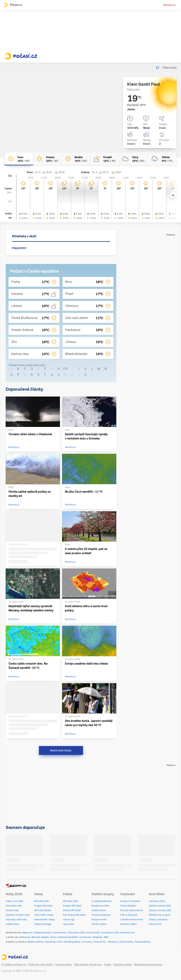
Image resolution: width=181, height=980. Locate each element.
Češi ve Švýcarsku (129, 915)
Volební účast (12, 924)
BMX (106, 937)
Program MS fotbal (72, 906)
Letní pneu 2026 (157, 901)
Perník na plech (99, 924)
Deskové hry (100, 942)
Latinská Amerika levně (132, 920)
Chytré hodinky (126, 942)
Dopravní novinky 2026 (160, 910)
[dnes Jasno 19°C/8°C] (19, 159)
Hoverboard (85, 937)
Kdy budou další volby (16, 920)
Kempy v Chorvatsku (130, 901)
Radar (108, 964)
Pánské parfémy (143, 942)
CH (65, 369)
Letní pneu (87, 942)
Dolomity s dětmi (129, 924)
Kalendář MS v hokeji (45, 920)
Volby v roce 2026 (14, 901)
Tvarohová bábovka (101, 915)
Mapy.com (27, 933)
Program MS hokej (43, 906)
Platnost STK (155, 924)
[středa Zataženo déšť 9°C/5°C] (162, 159)
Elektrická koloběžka (68, 937)
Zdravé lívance (99, 910)
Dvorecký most (127, 933)
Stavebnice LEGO (53, 942)
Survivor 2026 (93, 933)
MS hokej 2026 (42, 901)
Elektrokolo (25, 937)
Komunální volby (14, 906)
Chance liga (69, 920)
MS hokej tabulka (43, 910)
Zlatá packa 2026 (76, 933)
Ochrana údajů (63, 964)
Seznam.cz (169, 5)
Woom (53, 937)
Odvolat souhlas (123, 964)
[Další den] (173, 195)
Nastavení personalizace (148, 964)
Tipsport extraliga (43, 924)
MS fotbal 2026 (70, 901)
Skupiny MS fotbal (72, 910)
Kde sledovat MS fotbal (74, 915)
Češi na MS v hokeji (44, 915)
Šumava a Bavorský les (132, 910)
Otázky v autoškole (158, 920)
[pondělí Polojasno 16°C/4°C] (105, 159)
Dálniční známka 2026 (160, 906)
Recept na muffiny (100, 906)
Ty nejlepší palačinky (102, 901)
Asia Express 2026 (110, 933)
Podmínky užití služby (41, 964)
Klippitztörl (19, 248)
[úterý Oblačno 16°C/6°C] (133, 159)
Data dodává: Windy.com (88, 964)
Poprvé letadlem (128, 906)
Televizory (112, 942)
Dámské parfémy (72, 942)
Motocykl (36, 937)
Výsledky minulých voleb (18, 915)
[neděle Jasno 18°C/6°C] (76, 159)
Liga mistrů (68, 924)
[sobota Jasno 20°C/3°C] (47, 159)
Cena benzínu (59, 933)
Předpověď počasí (43, 933)
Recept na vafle (99, 920)
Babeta (45, 937)
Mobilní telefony (36, 942)
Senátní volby (12, 910)
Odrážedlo (97, 937)
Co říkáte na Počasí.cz (14, 964)
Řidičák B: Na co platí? (160, 915)
